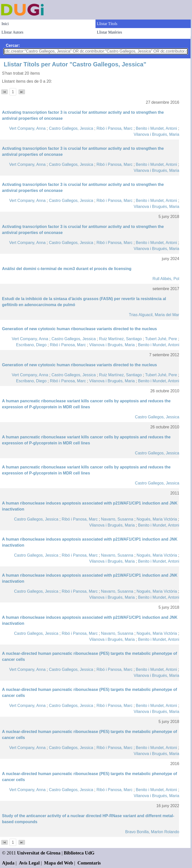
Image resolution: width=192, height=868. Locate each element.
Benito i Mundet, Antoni (156, 128)
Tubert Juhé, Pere (161, 339)
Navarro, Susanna (117, 519)
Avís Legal (29, 863)
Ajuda (8, 863)
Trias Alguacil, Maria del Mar (154, 315)
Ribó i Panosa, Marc (114, 128)
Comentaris (89, 863)
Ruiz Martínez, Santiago (120, 339)
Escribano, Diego (31, 345)
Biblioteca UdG (79, 853)
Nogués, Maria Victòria (157, 519)
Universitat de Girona (39, 853)
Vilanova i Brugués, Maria (156, 134)
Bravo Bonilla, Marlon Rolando (152, 832)
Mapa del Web (58, 863)
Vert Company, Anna (27, 128)
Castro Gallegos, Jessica (71, 128)
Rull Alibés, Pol (166, 279)
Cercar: (13, 45)
